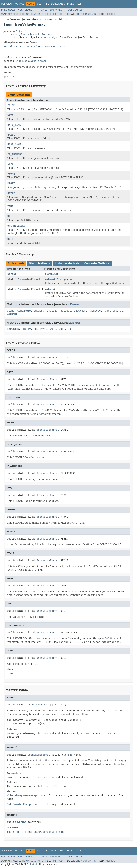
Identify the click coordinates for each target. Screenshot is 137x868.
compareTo (24, 311)
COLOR (11, 105)
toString (51, 274)
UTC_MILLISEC (16, 226)
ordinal (118, 311)
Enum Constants (33, 14)
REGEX (11, 183)
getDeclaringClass (73, 311)
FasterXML (32, 864)
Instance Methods (67, 263)
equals (38, 311)
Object (75, 323)
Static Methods (39, 263)
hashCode (95, 311)
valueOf (50, 279)
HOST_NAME (14, 144)
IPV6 (10, 164)
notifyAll (40, 329)
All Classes (75, 10)
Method (58, 14)
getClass (13, 329)
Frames (43, 10)
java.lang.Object (14, 31)
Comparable (32, 46)
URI (10, 216)
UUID (10, 239)
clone (11, 311)
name (107, 311)
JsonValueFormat (40, 34)
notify (26, 329)
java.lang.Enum (18, 34)
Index (71, 4)
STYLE (11, 193)
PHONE (11, 174)
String (12, 274)
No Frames (56, 10)
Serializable (12, 46)
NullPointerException (22, 804)
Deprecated (58, 4)
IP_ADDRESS (15, 154)
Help (79, 4)
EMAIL (11, 135)
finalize (51, 311)
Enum (18, 61)
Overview (7, 4)
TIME (10, 206)
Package (19, 4)
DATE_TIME (14, 125)
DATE (10, 115)
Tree (46, 4)
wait (53, 329)
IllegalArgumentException (25, 795)
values (49, 289)
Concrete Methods (97, 263)
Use (39, 4)
